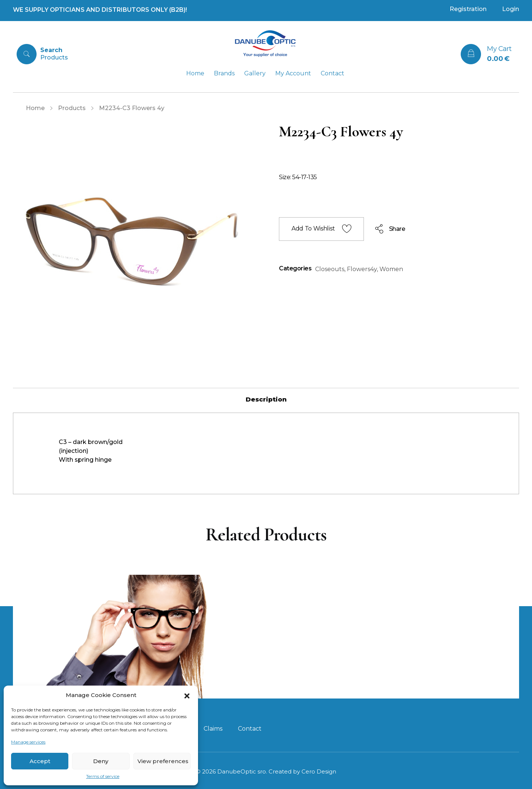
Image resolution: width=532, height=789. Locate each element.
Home (35, 108)
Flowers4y (362, 269)
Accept (40, 761)
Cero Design (319, 771)
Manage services (28, 742)
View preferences (163, 761)
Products (72, 108)
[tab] (266, 399)
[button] (187, 695)
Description (266, 399)
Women (391, 269)
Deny (101, 761)
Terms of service (103, 776)
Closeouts (330, 269)
